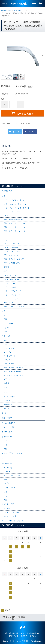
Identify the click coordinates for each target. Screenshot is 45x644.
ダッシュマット (9, 356)
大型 (5, 319)
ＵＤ (3, 311)
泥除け (6, 479)
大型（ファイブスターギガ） (15, 306)
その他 (6, 267)
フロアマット (9, 360)
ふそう (4, 196)
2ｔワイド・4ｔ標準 (11, 512)
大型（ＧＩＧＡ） (10, 303)
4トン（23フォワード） (13, 299)
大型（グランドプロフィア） (15, 259)
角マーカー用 (9, 427)
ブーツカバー (9, 352)
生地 (5, 340)
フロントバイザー (9, 504)
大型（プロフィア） (11, 255)
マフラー (7, 472)
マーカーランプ (9, 397)
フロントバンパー (9, 488)
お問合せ (33, 636)
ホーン (4, 413)
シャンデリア (7, 387)
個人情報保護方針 (33, 633)
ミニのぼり (6, 458)
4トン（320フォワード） (13, 291)
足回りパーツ (7, 437)
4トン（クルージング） (12, 244)
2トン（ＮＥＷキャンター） (14, 200)
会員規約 (24, 636)
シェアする (30, 132)
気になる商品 (7, 191)
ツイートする (15, 132)
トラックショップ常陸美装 (14, 4)
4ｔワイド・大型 (10, 516)
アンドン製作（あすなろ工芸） (14, 521)
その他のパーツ (8, 463)
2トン (6, 240)
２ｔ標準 (7, 508)
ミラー (6, 332)
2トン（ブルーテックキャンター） (17, 208)
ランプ (4, 392)
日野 (3, 235)
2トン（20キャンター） (13, 212)
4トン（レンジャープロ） (13, 247)
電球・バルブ (7, 418)
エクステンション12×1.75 (13, 375)
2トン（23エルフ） (11, 287)
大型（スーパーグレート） (14, 219)
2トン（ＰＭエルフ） (12, 279)
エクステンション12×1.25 (13, 371)
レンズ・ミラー (8, 324)
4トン (6, 216)
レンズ (6, 328)
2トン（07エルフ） (19, 11)
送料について (13, 636)
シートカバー (9, 364)
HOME (3, 11)
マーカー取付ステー (9, 423)
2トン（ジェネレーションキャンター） (18, 204)
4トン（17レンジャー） (13, 251)
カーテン (7, 344)
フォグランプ (9, 401)
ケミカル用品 (7, 432)
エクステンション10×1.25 (13, 367)
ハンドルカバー (9, 348)
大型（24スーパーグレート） (15, 231)
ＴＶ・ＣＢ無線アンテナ (13, 475)
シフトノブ (8, 379)
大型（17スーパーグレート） (15, 227)
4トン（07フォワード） (13, 295)
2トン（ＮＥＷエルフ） (12, 276)
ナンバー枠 (8, 468)
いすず (9, 11)
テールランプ (9, 404)
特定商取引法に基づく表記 (15, 633)
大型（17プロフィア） (12, 263)
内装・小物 (6, 336)
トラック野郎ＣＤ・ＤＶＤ (12, 453)
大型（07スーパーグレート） (15, 223)
